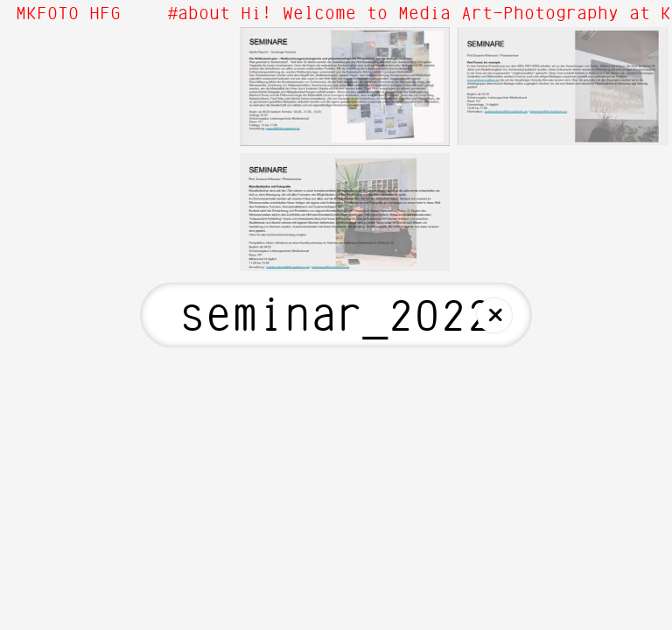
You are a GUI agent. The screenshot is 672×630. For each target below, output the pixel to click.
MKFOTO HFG (68, 14)
